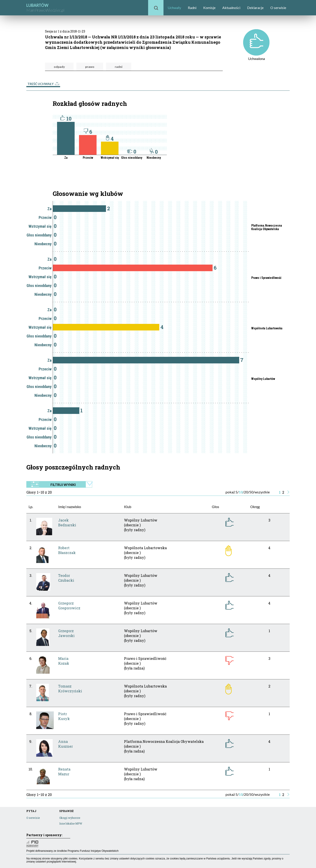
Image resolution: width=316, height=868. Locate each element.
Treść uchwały (43, 84)
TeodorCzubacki (66, 578)
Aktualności (231, 8)
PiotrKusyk (64, 716)
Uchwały (174, 8)
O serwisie (278, 8)
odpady (59, 67)
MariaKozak (64, 661)
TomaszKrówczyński (70, 688)
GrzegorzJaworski (66, 633)
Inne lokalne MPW (71, 823)
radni (119, 67)
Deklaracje (255, 8)
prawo (90, 67)
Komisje (209, 8)
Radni (192, 8)
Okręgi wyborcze (70, 818)
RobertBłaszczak (67, 550)
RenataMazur (64, 771)
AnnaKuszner (66, 744)
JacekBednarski (67, 522)
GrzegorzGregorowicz (69, 605)
